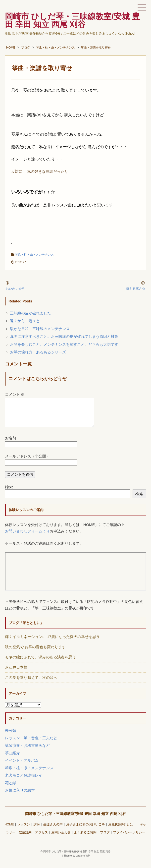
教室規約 (25, 838)
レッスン (24, 830)
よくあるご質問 (85, 838)
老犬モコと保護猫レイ (24, 781)
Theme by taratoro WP (77, 862)
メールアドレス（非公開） (27, 462)
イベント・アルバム (22, 766)
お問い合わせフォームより (27, 537)
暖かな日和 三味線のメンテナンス (40, 329)
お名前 (11, 444)
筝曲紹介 (12, 759)
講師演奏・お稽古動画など (27, 751)
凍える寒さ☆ (136, 289)
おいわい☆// (15, 289)
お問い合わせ (61, 838)
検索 (9, 493)
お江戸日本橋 (16, 673)
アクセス (42, 838)
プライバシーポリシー (129, 838)
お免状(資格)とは (122, 830)
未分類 (11, 736)
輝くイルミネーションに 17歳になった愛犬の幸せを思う (52, 643)
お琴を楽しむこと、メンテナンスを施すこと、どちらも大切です (64, 344)
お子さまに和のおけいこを (86, 830)
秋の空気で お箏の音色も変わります (35, 653)
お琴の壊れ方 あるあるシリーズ (38, 352)
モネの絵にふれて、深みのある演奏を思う (40, 663)
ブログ (105, 838)
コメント (15, 394)
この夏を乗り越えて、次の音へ (31, 683)
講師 (37, 830)
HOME (9, 830)
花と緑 (11, 789)
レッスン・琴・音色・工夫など (31, 744)
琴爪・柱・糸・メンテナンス (34, 255)
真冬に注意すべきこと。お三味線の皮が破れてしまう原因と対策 (64, 336)
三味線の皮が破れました (30, 313)
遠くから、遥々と (25, 321)
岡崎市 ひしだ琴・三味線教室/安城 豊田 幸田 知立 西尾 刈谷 (75, 820)
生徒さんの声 (53, 830)
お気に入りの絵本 (20, 796)
